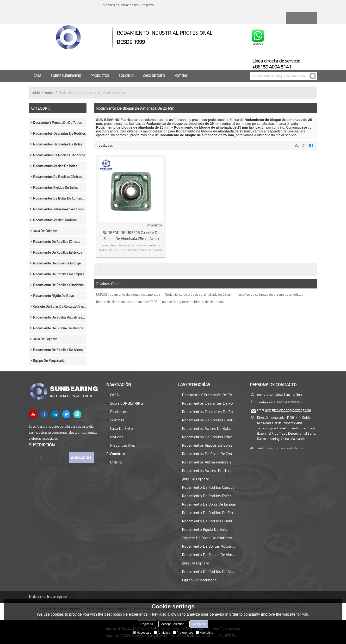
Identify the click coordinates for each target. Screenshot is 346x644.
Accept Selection (173, 624)
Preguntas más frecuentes (121, 446)
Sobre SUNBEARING (66, 76)
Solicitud (126, 76)
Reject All (147, 624)
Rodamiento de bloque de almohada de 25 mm (199, 294)
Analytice (162, 633)
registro (148, 5)
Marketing (205, 633)
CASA (37, 76)
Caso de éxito (154, 76)
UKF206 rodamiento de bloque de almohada (128, 294)
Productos (100, 76)
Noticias (181, 76)
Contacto (118, 454)
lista (304, 145)
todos (49, 92)
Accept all (199, 624)
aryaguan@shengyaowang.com (288, 410)
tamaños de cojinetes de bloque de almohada (270, 294)
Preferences (183, 633)
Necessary (142, 633)
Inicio (36, 92)
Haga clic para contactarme (284, 448)
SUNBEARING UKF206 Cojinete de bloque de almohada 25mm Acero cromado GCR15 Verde (131, 236)
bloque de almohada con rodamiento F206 (127, 302)
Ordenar (116, 462)
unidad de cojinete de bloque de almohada (193, 302)
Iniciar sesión (130, 5)
